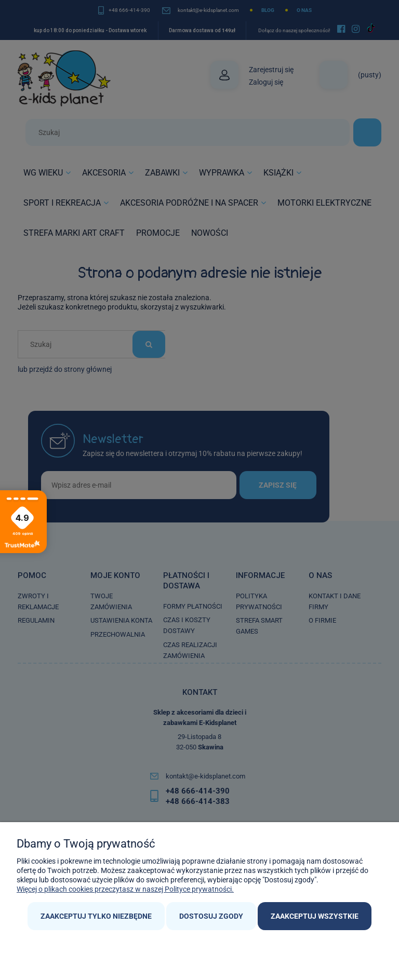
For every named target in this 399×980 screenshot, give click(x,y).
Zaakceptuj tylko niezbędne (96, 916)
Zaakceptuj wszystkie (315, 916)
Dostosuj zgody (211, 916)
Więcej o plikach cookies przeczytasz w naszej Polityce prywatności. (125, 889)
